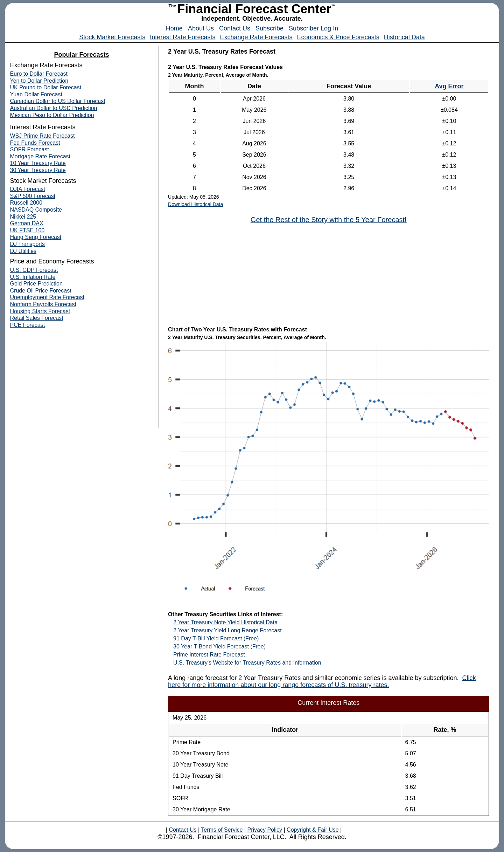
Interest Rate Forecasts (183, 37)
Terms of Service (222, 830)
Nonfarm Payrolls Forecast (43, 304)
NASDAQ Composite (36, 210)
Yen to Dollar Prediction (39, 81)
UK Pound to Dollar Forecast (46, 87)
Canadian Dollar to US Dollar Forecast (58, 101)
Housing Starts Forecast (40, 311)
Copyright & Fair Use (313, 830)
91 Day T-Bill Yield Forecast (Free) (216, 638)
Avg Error (449, 86)
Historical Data (404, 37)
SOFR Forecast (30, 149)
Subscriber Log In (313, 28)
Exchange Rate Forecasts (256, 37)
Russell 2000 (26, 203)
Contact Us (235, 28)
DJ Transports (28, 244)
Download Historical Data (195, 204)
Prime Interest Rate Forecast (209, 655)
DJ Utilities (23, 251)
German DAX (27, 223)
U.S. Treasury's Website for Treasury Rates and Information (247, 663)
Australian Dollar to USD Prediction (54, 108)
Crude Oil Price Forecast (41, 291)
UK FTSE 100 (27, 230)
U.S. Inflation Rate (33, 277)
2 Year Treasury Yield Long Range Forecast (227, 630)
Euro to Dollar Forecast (39, 74)
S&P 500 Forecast (33, 196)
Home (174, 28)
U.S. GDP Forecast (34, 270)
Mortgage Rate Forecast (40, 156)
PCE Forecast (28, 325)
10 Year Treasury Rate (38, 163)
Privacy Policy (265, 830)
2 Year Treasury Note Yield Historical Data (225, 622)
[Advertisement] (220, 274)
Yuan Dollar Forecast (36, 94)
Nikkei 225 (23, 217)
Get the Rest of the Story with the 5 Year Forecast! (329, 220)
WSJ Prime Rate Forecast (43, 136)
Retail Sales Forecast (37, 318)
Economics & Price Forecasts (338, 37)
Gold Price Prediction (36, 284)
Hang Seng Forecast (36, 237)
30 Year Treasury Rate (38, 170)
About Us (201, 28)
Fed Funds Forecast (35, 143)
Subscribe (269, 28)
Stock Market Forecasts (112, 37)
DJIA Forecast (28, 189)
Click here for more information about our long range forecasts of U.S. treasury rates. (322, 681)
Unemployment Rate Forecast (47, 297)
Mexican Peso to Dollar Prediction (52, 115)
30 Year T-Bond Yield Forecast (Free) (219, 647)
